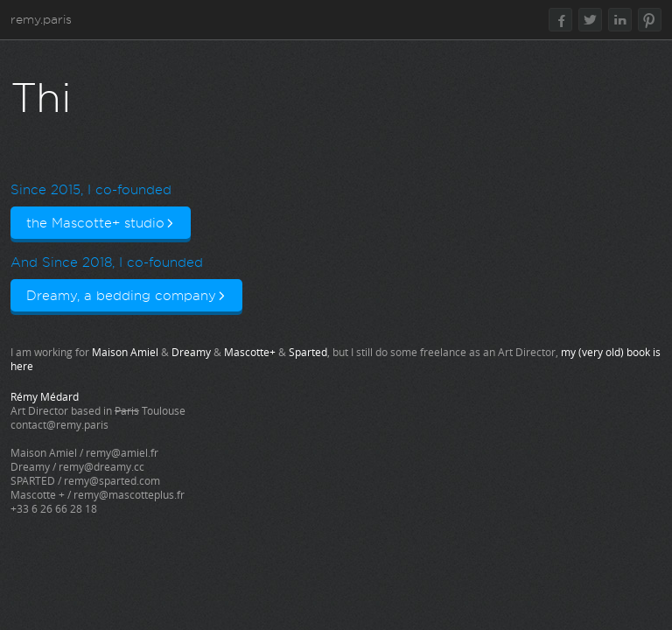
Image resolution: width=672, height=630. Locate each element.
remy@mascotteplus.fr (129, 494)
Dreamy (191, 352)
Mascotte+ (250, 352)
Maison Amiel (125, 352)
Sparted (308, 352)
